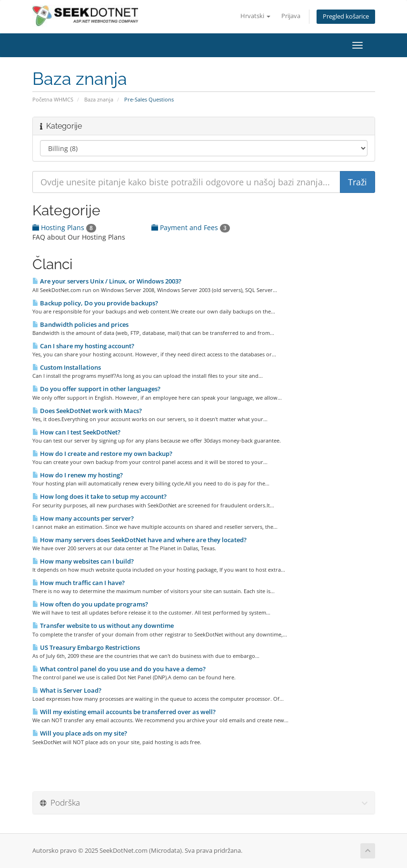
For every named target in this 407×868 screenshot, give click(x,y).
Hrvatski (255, 16)
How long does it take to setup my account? (99, 496)
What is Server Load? (67, 690)
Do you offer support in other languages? (96, 389)
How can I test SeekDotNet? (76, 432)
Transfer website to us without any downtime (103, 626)
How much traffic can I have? (79, 583)
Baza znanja (99, 99)
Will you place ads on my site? (80, 733)
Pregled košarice (346, 16)
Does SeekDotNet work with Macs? (87, 411)
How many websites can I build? (83, 561)
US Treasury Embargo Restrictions (86, 647)
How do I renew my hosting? (78, 475)
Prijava (291, 16)
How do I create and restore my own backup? (102, 454)
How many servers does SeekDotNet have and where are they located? (139, 540)
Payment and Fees (191, 227)
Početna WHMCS (53, 99)
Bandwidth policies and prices (80, 324)
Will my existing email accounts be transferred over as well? (124, 712)
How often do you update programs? (90, 604)
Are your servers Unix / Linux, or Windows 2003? (107, 281)
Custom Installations (67, 367)
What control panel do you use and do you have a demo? (119, 669)
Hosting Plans (64, 227)
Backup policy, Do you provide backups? (95, 303)
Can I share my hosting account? (83, 346)
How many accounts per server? (83, 518)
